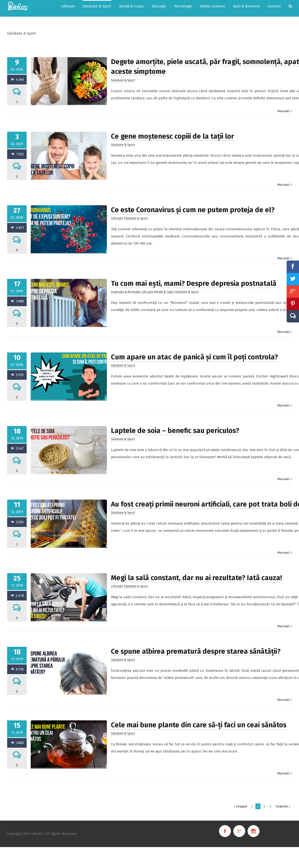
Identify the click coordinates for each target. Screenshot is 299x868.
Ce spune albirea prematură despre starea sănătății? (196, 651)
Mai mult (284, 111)
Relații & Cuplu (164, 292)
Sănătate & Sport (123, 80)
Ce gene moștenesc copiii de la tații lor (172, 136)
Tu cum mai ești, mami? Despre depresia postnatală (194, 283)
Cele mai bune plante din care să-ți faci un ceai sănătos (199, 725)
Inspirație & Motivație (126, 292)
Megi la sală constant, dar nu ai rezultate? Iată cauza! (196, 578)
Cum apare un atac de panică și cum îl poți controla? (194, 357)
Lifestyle (117, 218)
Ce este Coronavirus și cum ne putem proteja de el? (193, 210)
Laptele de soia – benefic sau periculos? (175, 431)
